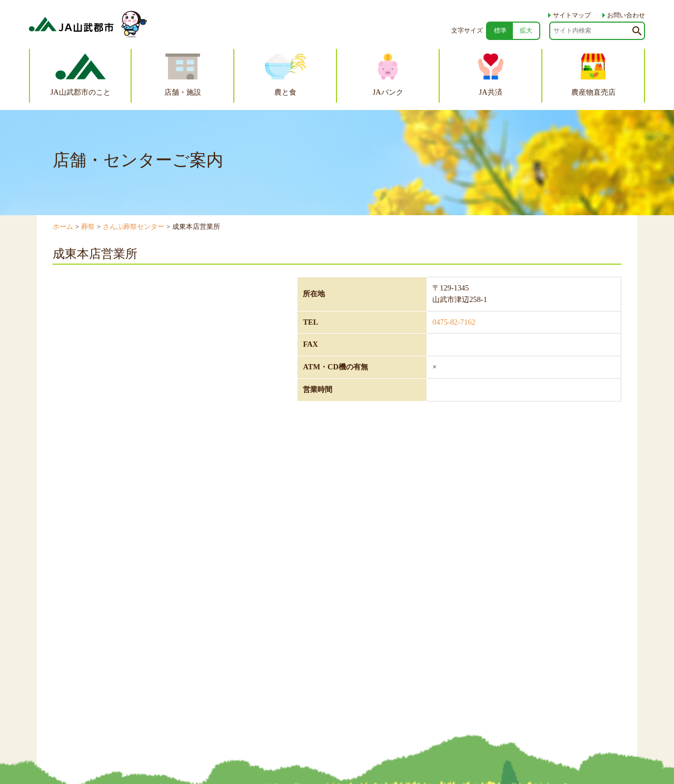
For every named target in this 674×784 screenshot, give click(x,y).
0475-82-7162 (454, 322)
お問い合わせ (621, 15)
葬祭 (88, 227)
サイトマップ (567, 15)
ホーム (63, 227)
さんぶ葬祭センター (133, 227)
